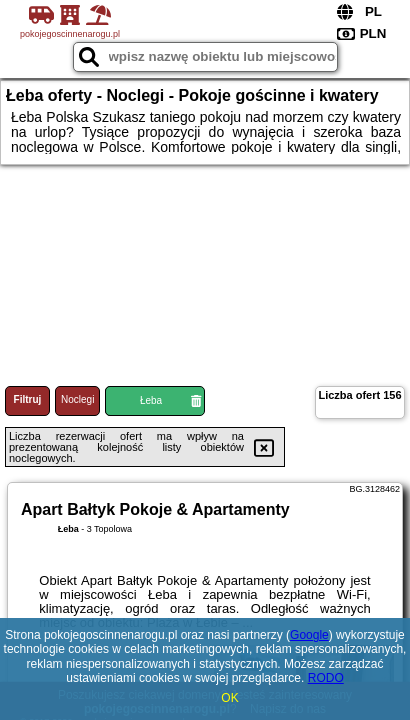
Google (309, 635)
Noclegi (77, 399)
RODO (326, 678)
